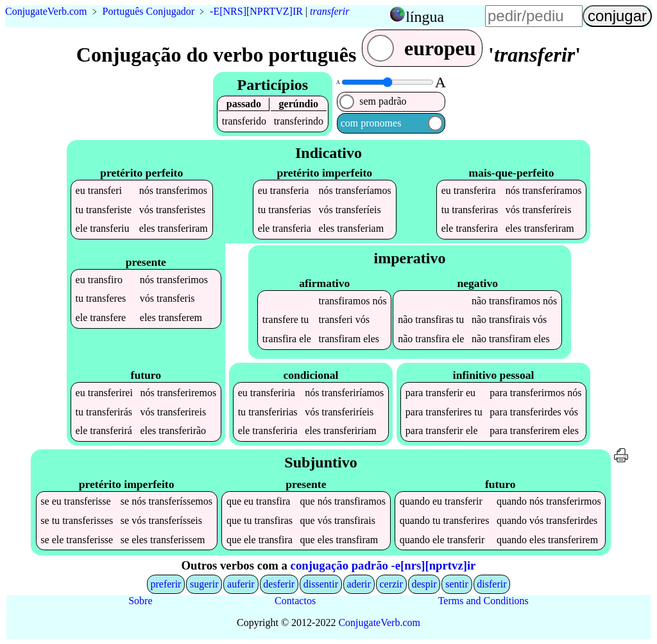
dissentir (321, 584)
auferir (241, 584)
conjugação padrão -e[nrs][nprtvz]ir (383, 565)
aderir (359, 584)
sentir (457, 584)
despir (424, 584)
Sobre (140, 601)
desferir (279, 584)
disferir (491, 584)
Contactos (295, 601)
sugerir (204, 584)
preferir (166, 584)
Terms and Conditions (483, 601)
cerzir (391, 584)
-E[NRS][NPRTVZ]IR (256, 11)
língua (425, 17)
